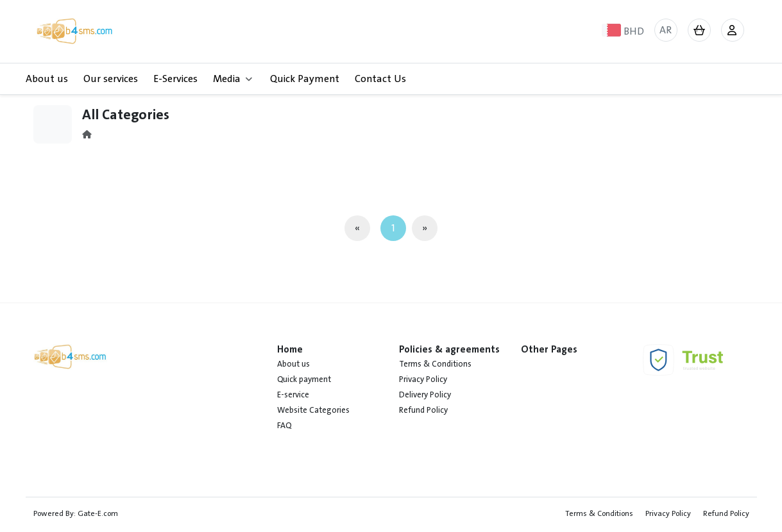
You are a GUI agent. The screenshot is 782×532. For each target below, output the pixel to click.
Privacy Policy (423, 379)
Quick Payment (305, 79)
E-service (293, 395)
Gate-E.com (98, 513)
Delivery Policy (425, 395)
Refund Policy (423, 410)
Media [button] (233, 79)
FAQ (284, 426)
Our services (111, 79)
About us (47, 79)
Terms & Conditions (435, 364)
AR (666, 30)
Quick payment (304, 379)
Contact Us (380, 79)
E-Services (175, 79)
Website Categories (313, 410)
